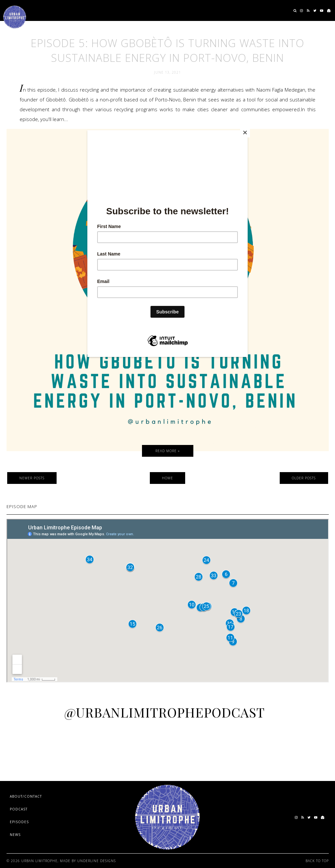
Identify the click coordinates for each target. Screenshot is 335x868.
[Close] (246, 132)
